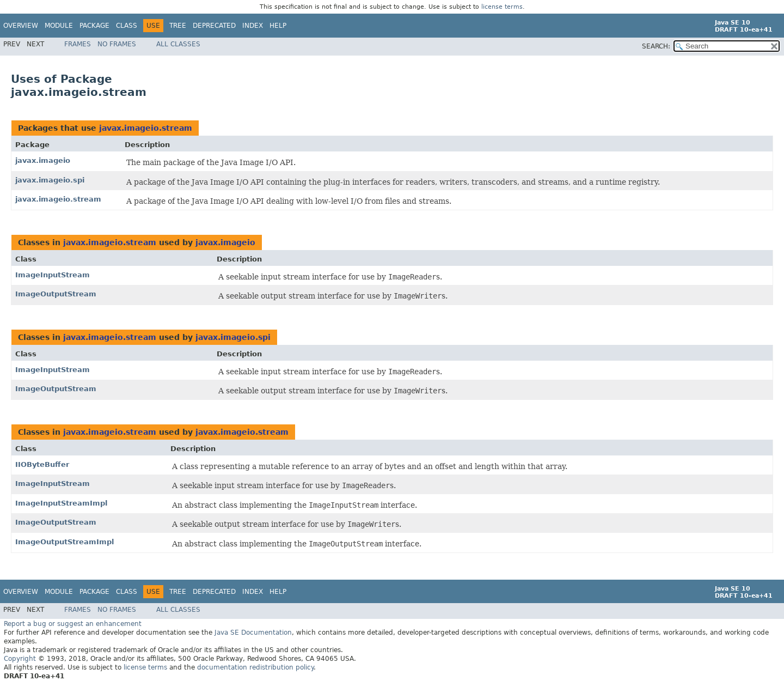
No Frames (117, 44)
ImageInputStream (53, 275)
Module (59, 26)
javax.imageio (43, 160)
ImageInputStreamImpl (61, 503)
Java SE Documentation (253, 633)
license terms (502, 7)
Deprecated (214, 26)
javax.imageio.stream (146, 128)
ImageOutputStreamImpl (65, 542)
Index (253, 26)
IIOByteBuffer (42, 464)
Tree (178, 26)
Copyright (20, 659)
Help (278, 26)
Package (94, 26)
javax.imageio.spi (50, 180)
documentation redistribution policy (255, 667)
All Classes (178, 44)
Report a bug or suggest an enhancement (73, 624)
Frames (78, 44)
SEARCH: (656, 46)
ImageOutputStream (56, 294)
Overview (21, 26)
